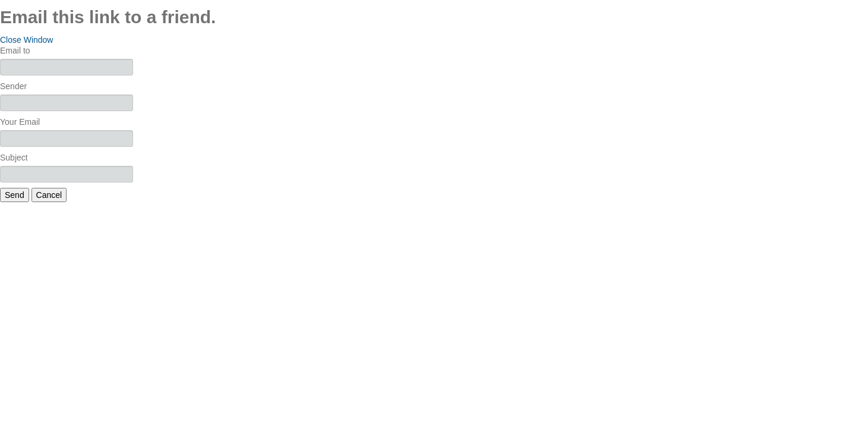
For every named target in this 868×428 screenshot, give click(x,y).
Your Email (20, 122)
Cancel (49, 195)
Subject (14, 158)
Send (15, 195)
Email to (15, 51)
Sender (13, 86)
